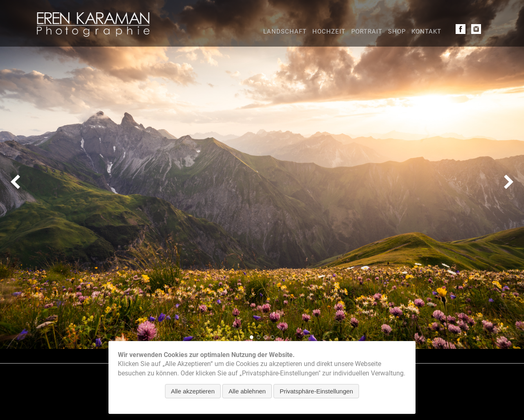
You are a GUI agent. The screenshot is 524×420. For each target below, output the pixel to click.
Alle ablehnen (247, 391)
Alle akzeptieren (193, 391)
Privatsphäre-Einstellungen (316, 391)
